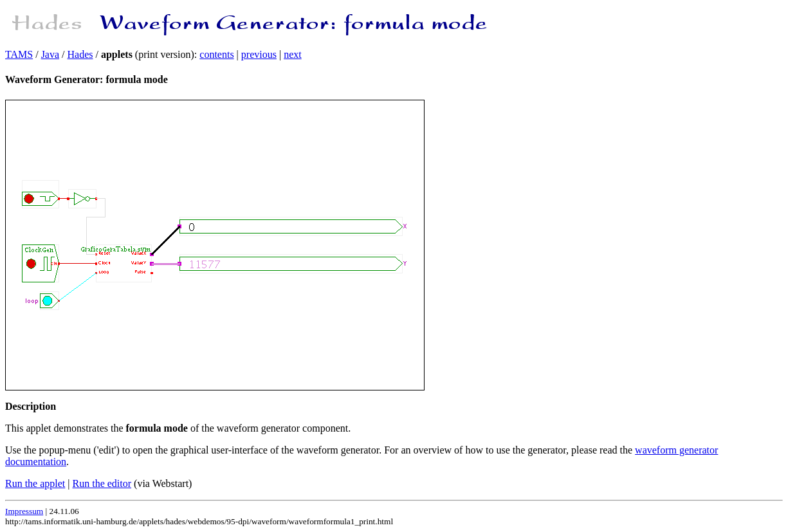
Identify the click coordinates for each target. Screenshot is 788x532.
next (293, 54)
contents (216, 54)
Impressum (24, 511)
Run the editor (102, 483)
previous (259, 54)
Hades (80, 54)
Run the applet (35, 483)
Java (50, 54)
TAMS (19, 54)
